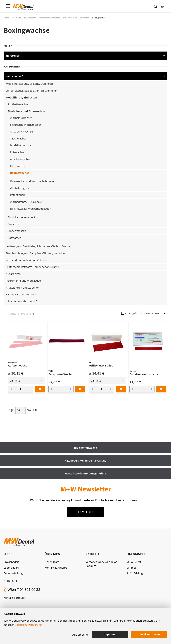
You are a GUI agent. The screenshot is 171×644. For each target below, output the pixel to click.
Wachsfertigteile (20, 188)
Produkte (17, 18)
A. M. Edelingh (135, 573)
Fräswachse (17, 152)
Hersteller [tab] (13, 56)
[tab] (24, 554)
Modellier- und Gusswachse (76, 18)
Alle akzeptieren (149, 634)
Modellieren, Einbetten (49, 18)
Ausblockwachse (20, 159)
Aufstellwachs (17, 366)
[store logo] (23, 7)
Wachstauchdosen (21, 118)
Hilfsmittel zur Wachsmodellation (31, 209)
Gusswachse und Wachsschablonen (32, 181)
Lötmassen (15, 238)
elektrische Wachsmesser (26, 125)
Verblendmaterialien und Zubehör (27, 260)
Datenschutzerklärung (28, 625)
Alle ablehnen (81, 635)
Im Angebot (130, 313)
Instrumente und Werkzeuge (23, 281)
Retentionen (17, 195)
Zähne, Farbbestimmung (21, 294)
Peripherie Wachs (60, 374)
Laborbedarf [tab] (14, 76)
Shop (8, 554)
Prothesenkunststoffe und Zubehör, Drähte (32, 267)
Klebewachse (18, 166)
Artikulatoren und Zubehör (22, 288)
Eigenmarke (136, 554)
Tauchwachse (18, 138)
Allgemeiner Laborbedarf (21, 301)
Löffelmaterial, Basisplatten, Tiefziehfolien (32, 91)
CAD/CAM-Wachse (21, 131)
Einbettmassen (17, 231)
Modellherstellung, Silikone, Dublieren (29, 84)
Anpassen (110, 634)
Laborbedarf (30, 18)
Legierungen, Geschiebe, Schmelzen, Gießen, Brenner (39, 246)
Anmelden (86, 512)
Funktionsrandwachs (144, 374)
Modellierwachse (21, 145)
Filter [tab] (8, 46)
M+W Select (134, 562)
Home (6, 18)
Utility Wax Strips (101, 366)
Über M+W (52, 554)
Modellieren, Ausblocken (23, 217)
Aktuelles (93, 554)
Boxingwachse (20, 173)
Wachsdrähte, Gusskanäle (26, 202)
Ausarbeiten (13, 274)
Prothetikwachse (18, 104)
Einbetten (14, 224)
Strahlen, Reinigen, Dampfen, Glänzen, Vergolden (36, 253)
